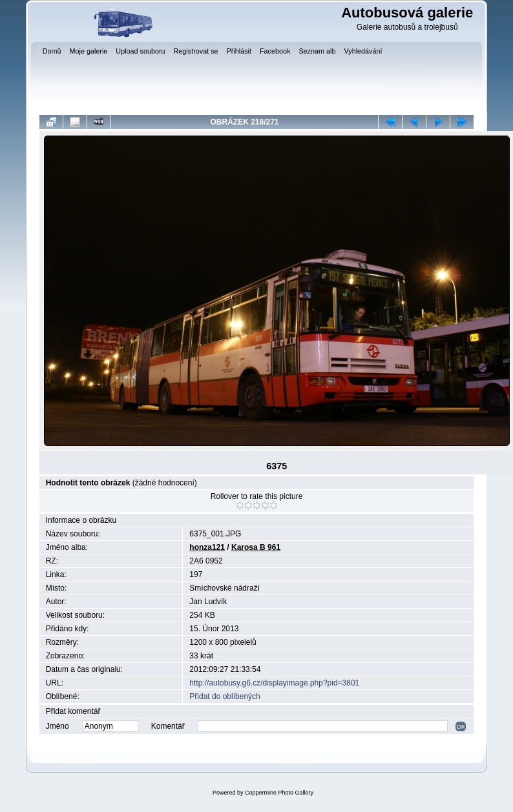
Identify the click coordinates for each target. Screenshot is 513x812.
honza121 (207, 547)
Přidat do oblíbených (225, 696)
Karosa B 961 (256, 547)
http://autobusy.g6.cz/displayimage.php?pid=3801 (274, 683)
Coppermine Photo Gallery (279, 793)
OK (461, 726)
